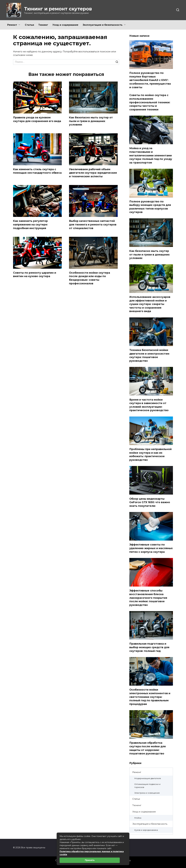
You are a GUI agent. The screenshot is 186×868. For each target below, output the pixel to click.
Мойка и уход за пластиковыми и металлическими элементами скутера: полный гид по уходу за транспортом (151, 155)
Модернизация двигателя (148, 778)
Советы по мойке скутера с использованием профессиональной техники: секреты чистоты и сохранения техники (150, 102)
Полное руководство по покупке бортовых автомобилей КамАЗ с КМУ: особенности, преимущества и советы (150, 80)
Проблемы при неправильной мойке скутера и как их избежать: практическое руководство (150, 454)
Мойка (138, 818)
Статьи (29, 25)
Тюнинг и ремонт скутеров (58, 9)
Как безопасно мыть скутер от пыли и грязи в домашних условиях (91, 121)
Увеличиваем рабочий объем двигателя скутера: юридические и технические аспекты (93, 173)
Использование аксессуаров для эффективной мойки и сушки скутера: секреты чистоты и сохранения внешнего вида (150, 304)
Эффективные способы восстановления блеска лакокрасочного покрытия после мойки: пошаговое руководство (148, 598)
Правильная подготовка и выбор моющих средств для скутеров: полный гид (149, 647)
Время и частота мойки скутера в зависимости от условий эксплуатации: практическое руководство (149, 405)
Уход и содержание (65, 25)
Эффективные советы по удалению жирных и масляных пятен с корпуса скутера (151, 548)
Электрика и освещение (147, 793)
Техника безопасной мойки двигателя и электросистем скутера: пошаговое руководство (149, 355)
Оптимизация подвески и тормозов (147, 786)
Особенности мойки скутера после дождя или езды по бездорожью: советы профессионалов (90, 278)
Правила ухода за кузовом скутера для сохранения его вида (37, 119)
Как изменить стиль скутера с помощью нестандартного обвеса (37, 171)
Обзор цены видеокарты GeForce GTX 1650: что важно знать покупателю (150, 502)
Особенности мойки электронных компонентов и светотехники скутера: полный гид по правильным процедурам (150, 697)
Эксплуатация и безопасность (103, 25)
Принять (90, 860)
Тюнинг (43, 25)
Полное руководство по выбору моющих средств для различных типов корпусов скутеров (150, 207)
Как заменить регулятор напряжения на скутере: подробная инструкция (30, 225)
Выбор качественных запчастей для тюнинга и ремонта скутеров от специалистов (93, 225)
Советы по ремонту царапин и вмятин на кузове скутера (35, 275)
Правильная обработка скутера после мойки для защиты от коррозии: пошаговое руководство (147, 748)
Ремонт (12, 25)
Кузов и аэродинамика (146, 830)
